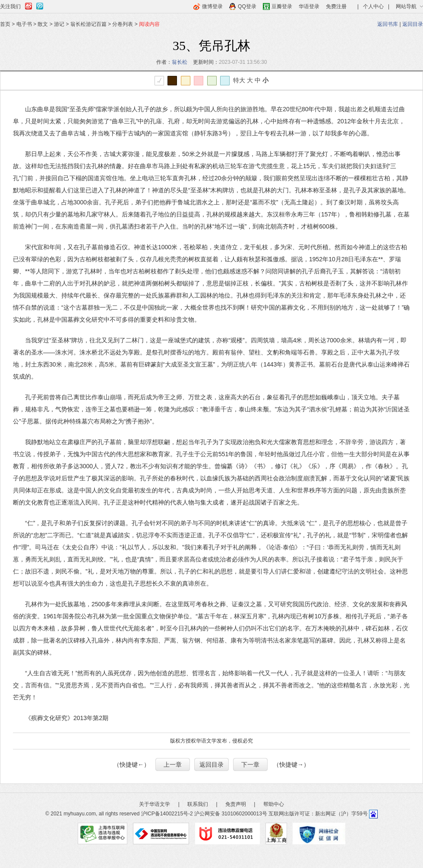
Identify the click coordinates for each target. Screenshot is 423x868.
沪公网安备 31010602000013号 (231, 814)
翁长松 (180, 62)
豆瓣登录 (282, 6)
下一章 (250, 765)
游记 (59, 24)
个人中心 (373, 6)
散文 (43, 24)
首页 (5, 24)
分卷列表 (123, 24)
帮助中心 (274, 804)
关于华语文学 (155, 804)
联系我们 (198, 804)
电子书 (24, 24)
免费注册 (336, 6)
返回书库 (388, 24)
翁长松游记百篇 (88, 24)
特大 (239, 80)
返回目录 (413, 24)
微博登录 (212, 6)
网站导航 (406, 6)
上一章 (173, 765)
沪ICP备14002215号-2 (167, 814)
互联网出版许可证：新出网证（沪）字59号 (318, 814)
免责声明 (236, 804)
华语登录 (309, 6)
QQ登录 (247, 6)
